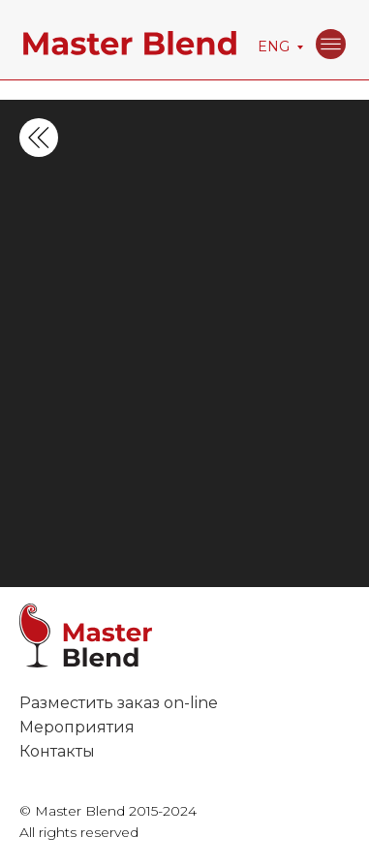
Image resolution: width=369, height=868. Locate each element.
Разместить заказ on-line (119, 703)
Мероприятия (77, 727)
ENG (274, 46)
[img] (331, 44)
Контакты (57, 751)
